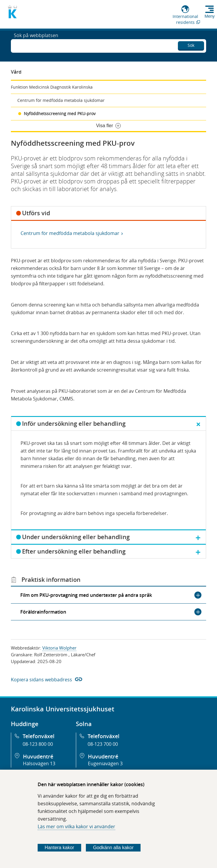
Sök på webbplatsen (36, 45)
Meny (210, 16)
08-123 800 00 (38, 744)
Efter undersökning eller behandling (74, 551)
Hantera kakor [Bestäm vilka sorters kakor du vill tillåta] (60, 848)
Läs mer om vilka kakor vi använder (76, 826)
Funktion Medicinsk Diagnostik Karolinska (52, 87)
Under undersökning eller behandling (76, 537)
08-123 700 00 (103, 744)
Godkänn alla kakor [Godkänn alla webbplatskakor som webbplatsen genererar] (113, 848)
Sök (191, 44)
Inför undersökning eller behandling (74, 424)
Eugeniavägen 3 (105, 763)
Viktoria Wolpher (59, 648)
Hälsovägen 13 (39, 763)
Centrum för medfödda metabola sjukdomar (61, 100)
